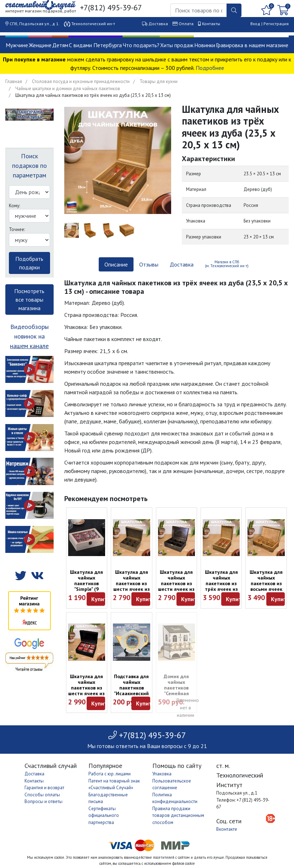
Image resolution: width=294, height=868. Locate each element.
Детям (60, 45)
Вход (255, 24)
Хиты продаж (177, 45)
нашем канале (29, 346)
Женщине (40, 45)
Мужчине (17, 45)
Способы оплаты (42, 795)
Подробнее (210, 68)
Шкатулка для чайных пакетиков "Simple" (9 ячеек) (86, 583)
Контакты (211, 24)
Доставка (158, 24)
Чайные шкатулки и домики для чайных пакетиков (68, 89)
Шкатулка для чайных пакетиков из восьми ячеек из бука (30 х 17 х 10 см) (266, 586)
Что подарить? (141, 45)
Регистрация (276, 24)
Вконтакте (227, 829)
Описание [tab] (116, 264)
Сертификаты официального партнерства (104, 815)
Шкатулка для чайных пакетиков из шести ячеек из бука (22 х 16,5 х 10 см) (132, 586)
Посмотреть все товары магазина (29, 300)
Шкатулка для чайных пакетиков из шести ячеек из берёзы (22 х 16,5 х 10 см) (176, 586)
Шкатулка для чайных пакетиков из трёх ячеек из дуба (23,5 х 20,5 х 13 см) (221, 586)
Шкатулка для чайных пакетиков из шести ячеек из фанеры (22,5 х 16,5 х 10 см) (86, 691)
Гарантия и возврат (44, 788)
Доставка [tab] (182, 264)
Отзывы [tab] (149, 264)
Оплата (186, 24)
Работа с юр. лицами (110, 774)
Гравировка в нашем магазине (252, 45)
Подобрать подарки (29, 263)
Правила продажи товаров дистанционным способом (178, 815)
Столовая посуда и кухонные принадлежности (81, 81)
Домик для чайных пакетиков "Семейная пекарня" (176, 688)
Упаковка (162, 774)
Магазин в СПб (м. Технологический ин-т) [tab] (227, 264)
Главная (14, 81)
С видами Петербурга (95, 45)
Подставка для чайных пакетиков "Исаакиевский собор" (131, 688)
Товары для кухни (159, 81)
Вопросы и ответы (43, 801)
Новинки (205, 45)
